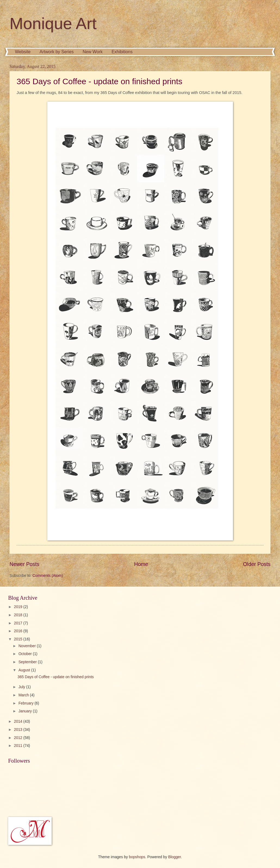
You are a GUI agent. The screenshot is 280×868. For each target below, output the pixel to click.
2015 (19, 639)
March (24, 695)
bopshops (137, 857)
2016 (19, 631)
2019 (19, 607)
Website (23, 52)
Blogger (175, 857)
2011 (19, 746)
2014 (19, 721)
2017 (19, 623)
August (25, 670)
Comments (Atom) (48, 576)
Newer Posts (24, 564)
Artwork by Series (57, 52)
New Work (93, 52)
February (27, 703)
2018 (19, 615)
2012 (19, 738)
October (26, 654)
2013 (19, 730)
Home (141, 564)
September (28, 662)
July (22, 687)
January (26, 711)
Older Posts (257, 564)
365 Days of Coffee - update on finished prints (99, 81)
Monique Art (53, 23)
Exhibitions (122, 52)
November (28, 646)
